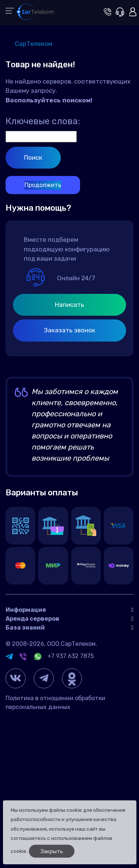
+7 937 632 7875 (71, 656)
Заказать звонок (69, 330)
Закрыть (52, 851)
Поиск (33, 157)
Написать (69, 305)
